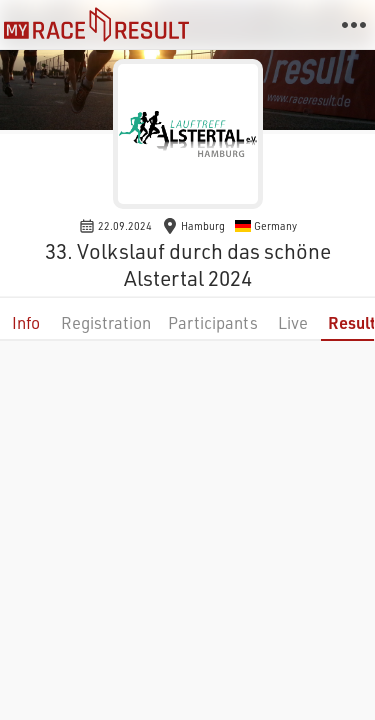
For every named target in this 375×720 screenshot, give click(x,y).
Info (26, 322)
